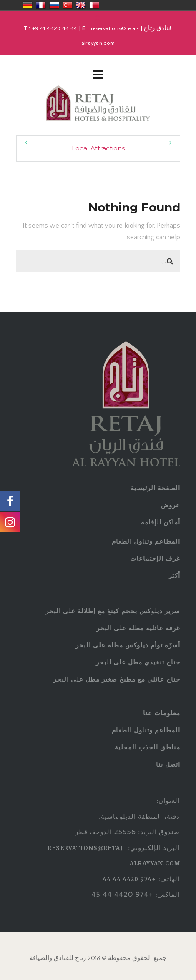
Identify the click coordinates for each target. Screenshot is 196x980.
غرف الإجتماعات (155, 558)
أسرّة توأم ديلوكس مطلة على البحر (128, 645)
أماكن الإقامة (161, 522)
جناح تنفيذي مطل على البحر (138, 662)
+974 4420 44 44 (55, 29)
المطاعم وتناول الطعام (146, 541)
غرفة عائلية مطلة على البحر (138, 628)
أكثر (174, 575)
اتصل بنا (168, 764)
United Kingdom (81, 5)
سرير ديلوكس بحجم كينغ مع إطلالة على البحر (113, 611)
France (41, 5)
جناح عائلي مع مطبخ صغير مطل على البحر (117, 679)
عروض (171, 505)
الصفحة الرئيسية (155, 488)
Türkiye (68, 5)
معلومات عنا (162, 713)
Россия (54, 5)
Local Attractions (98, 148)
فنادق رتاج (157, 29)
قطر (94, 5)
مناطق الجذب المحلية (147, 747)
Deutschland (28, 5)
